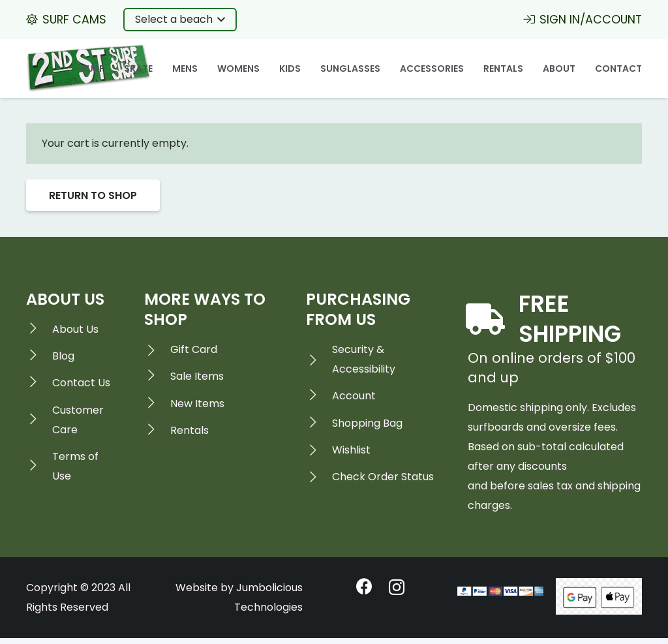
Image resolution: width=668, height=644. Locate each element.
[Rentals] (157, 431)
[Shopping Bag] (319, 423)
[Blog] (39, 356)
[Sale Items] (157, 376)
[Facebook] (364, 586)
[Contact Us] (39, 383)
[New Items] (157, 404)
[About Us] (39, 330)
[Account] (319, 396)
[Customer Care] (39, 420)
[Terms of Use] (39, 467)
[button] (180, 20)
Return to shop (93, 195)
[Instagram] (397, 587)
